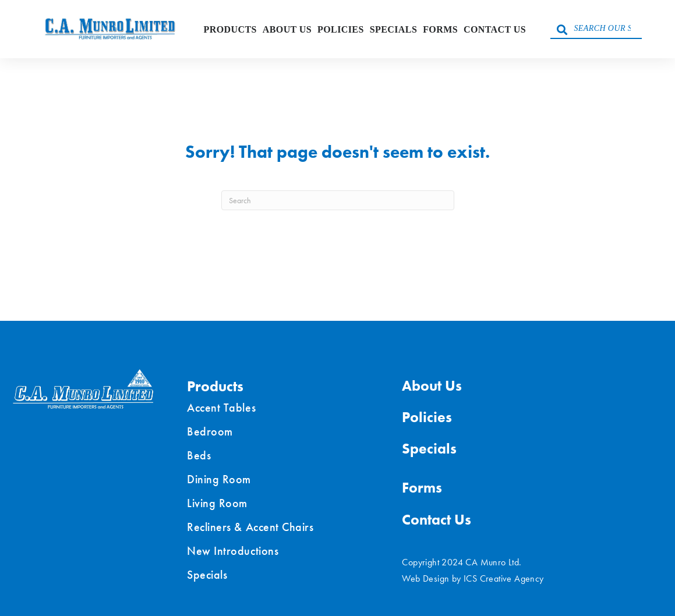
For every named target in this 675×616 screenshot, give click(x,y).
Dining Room (219, 479)
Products (230, 29)
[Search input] (596, 29)
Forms (440, 29)
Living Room (217, 503)
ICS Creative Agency (504, 578)
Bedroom (210, 431)
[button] (562, 29)
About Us (287, 29)
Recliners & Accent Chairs (250, 527)
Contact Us (495, 29)
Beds (199, 455)
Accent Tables (221, 408)
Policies (341, 29)
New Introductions (233, 551)
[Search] (338, 200)
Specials (393, 29)
